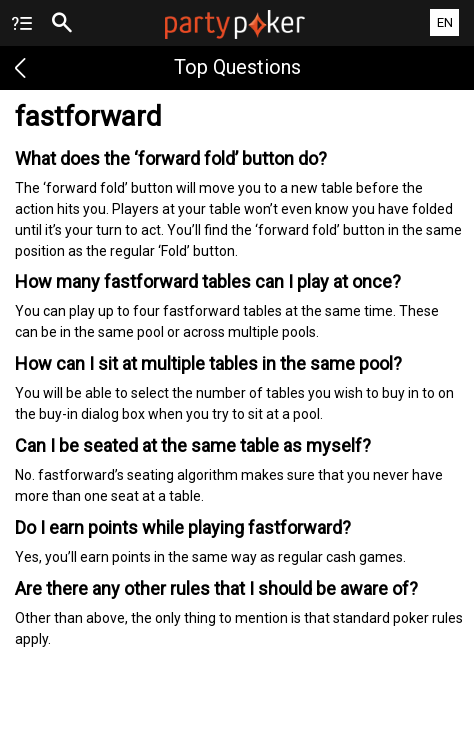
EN (445, 22)
